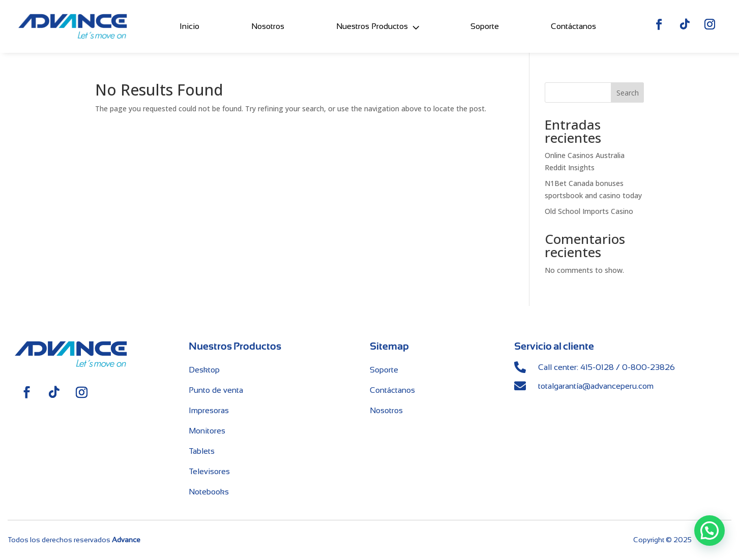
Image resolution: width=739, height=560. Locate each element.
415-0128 (597, 367)
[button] (710, 531)
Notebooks (209, 492)
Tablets (202, 451)
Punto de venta (216, 390)
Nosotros (268, 24)
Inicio (189, 24)
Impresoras (209, 410)
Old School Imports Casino (589, 211)
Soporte (485, 24)
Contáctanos (573, 24)
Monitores (207, 431)
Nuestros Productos (372, 24)
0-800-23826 (648, 367)
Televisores (209, 471)
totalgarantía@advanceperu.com (596, 386)
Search (628, 93)
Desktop (204, 370)
